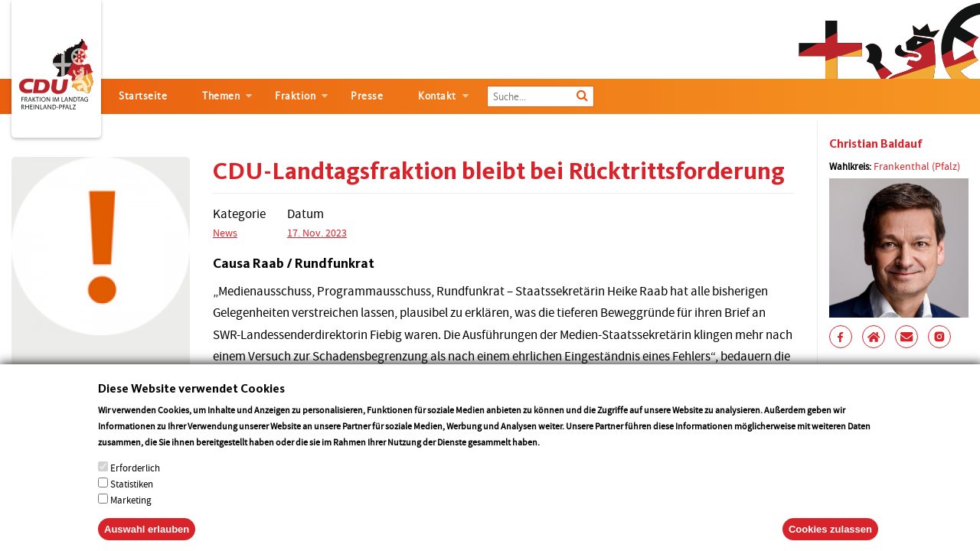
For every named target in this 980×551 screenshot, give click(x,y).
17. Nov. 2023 (317, 233)
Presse (367, 96)
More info (562, 458)
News (225, 233)
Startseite (143, 96)
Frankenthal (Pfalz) (917, 166)
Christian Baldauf (876, 143)
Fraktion (295, 96)
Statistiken (132, 500)
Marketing (131, 516)
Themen (221, 96)
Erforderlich (135, 484)
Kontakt (437, 96)
